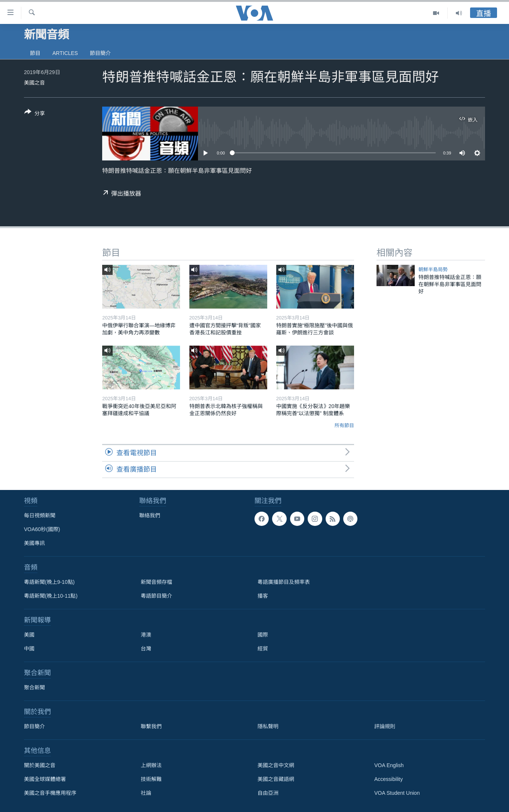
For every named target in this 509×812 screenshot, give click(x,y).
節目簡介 (100, 53)
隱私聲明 (268, 726)
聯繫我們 (151, 726)
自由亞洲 (268, 793)
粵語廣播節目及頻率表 (284, 582)
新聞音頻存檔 (156, 582)
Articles (65, 53)
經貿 (263, 649)
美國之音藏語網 (276, 779)
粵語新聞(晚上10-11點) (51, 596)
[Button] (35, 114)
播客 (263, 596)
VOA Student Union (397, 793)
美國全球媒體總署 (45, 779)
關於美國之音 (40, 765)
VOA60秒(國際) (42, 529)
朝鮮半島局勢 (433, 269)
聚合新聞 (34, 687)
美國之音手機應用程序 (50, 793)
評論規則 (385, 726)
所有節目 (344, 425)
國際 (263, 635)
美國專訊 (34, 543)
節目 (35, 53)
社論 (146, 793)
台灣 (146, 649)
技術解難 (151, 779)
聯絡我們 (150, 515)
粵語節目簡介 (156, 596)
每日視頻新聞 (40, 515)
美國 (29, 635)
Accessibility (388, 779)
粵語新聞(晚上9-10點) (49, 582)
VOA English (389, 765)
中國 (29, 649)
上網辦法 (151, 765)
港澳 (146, 635)
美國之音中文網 (276, 765)
